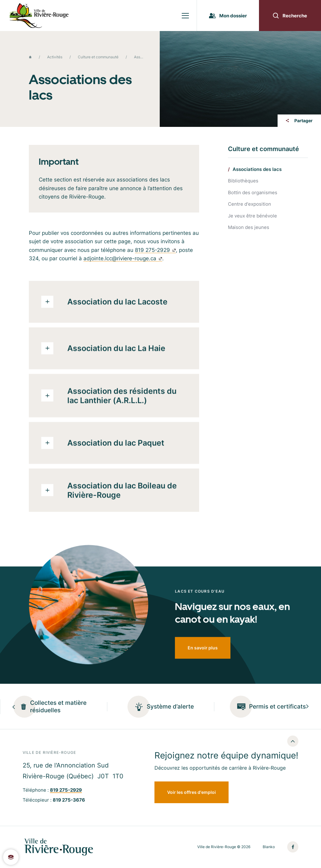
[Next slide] (307, 707)
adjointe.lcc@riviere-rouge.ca (123, 261)
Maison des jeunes (249, 228)
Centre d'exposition (250, 204)
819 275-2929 (155, 253)
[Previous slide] (14, 707)
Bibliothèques (243, 181)
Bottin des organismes (253, 193)
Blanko (269, 847)
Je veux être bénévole (252, 216)
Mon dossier (228, 16)
